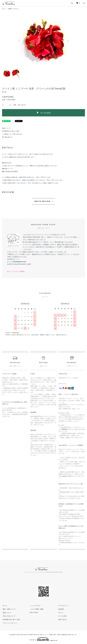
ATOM (36, 613)
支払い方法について (9, 616)
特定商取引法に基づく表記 (11, 131)
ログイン (60, 613)
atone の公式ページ (69, 476)
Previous (19, 41)
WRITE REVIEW (42, 201)
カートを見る (62, 616)
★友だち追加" (27, 264)
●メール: (17, 262)
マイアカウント (62, 606)
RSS (31, 613)
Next (68, 41)
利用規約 (64, 429)
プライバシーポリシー (9, 623)
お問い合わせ (62, 620)
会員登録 (60, 609)
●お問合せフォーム (13, 259)
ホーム (4, 9)
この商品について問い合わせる (12, 134)
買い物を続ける (7, 137)
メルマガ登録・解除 (36, 609)
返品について (6, 128)
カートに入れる (43, 113)
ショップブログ (35, 606)
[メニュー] (84, 3)
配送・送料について (9, 609)
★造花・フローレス (14, 9)
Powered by (43, 639)
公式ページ (69, 438)
